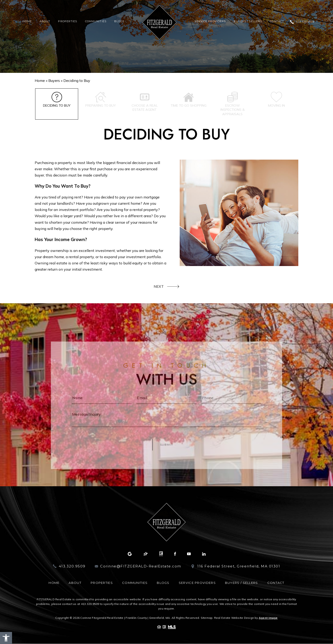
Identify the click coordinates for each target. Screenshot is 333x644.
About (45, 21)
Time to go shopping (189, 102)
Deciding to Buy (57, 100)
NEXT (159, 287)
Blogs (119, 21)
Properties (68, 21)
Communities (96, 21)
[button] (6, 638)
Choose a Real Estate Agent (145, 102)
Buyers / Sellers (248, 21)
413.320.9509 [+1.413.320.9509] (305, 22)
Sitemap (207, 618)
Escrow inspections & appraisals (233, 104)
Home (27, 21)
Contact (277, 21)
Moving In (276, 100)
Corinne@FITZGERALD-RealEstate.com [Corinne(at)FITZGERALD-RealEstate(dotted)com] (141, 566)
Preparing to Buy (101, 100)
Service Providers (210, 21)
